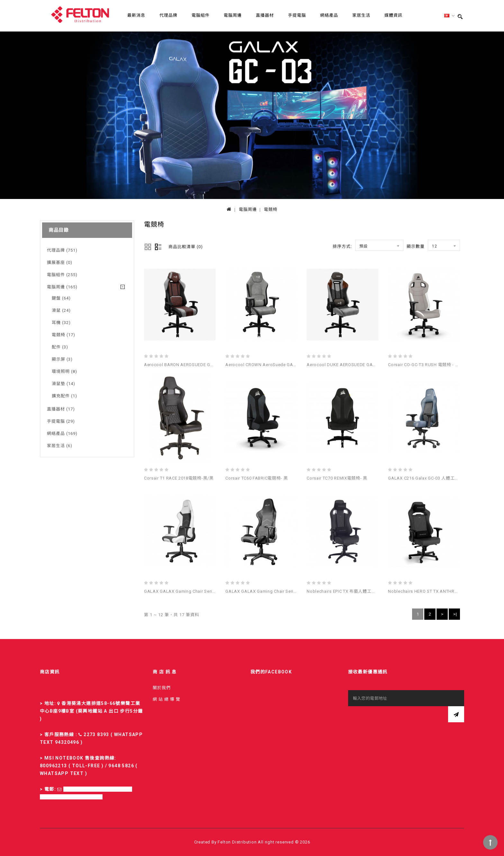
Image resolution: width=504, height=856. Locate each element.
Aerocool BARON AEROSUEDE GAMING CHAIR (191, 365)
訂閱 (456, 714)
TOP (490, 842)
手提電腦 (297, 15)
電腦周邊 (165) (62, 287)
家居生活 (361, 15)
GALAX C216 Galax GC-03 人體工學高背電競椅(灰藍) (441, 478)
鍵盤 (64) (61, 298)
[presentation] (397, 719)
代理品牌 (168, 15)
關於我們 (162, 688)
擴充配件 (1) (64, 396)
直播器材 (265, 15)
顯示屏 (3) (62, 359)
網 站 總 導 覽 (166, 699)
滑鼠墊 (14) (63, 384)
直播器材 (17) (61, 409)
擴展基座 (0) (60, 262)
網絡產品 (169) (62, 433)
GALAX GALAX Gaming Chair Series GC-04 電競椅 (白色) (201, 591)
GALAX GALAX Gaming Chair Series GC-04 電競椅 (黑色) (283, 591)
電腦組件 (201, 15)
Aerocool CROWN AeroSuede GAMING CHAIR (272, 365)
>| (455, 614)
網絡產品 (329, 15)
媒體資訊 (393, 15)
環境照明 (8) (64, 371)
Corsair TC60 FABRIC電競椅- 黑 (256, 478)
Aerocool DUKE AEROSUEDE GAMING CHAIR (352, 365)
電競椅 (271, 209)
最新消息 (136, 15)
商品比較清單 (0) (186, 247)
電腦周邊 (233, 15)
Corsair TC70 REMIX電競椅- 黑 (337, 478)
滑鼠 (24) (61, 310)
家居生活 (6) (60, 446)
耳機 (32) (61, 323)
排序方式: (342, 246)
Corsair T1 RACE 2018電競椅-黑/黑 (179, 478)
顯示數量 (416, 246)
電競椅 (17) (63, 335)
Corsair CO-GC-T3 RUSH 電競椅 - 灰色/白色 (431, 365)
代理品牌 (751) (62, 250)
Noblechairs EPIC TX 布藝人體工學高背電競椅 (352, 591)
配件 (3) (60, 347)
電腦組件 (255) (62, 275)
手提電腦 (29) (61, 421)
